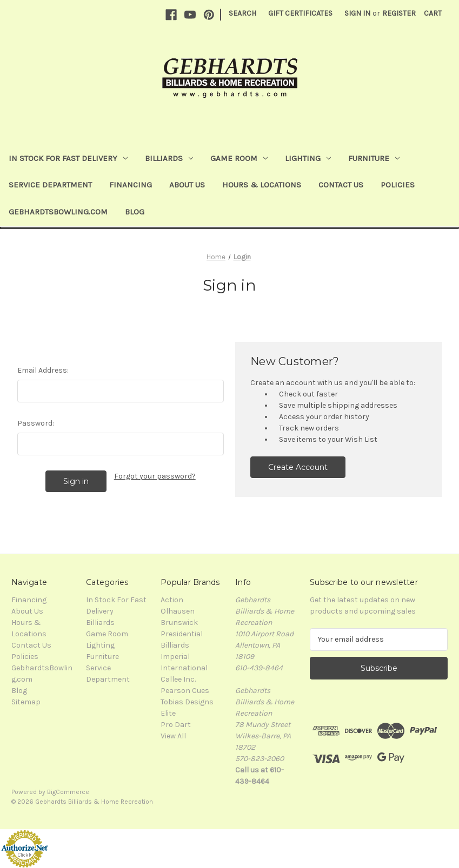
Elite (168, 713)
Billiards (169, 158)
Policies (398, 185)
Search (242, 13)
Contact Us (341, 185)
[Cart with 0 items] (433, 13)
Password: (36, 423)
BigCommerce (68, 792)
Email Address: (43, 370)
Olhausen (178, 611)
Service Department (50, 185)
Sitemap (26, 702)
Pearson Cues (185, 691)
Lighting (308, 158)
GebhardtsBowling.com (58, 212)
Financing (131, 185)
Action (172, 600)
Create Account (298, 467)
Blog (135, 212)
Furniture (374, 158)
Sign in (357, 13)
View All (173, 736)
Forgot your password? (155, 476)
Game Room (239, 158)
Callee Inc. (178, 679)
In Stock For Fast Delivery (68, 158)
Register (399, 13)
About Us (187, 185)
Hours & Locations (262, 185)
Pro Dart (176, 725)
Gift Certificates (300, 13)
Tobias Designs (187, 702)
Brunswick (179, 623)
